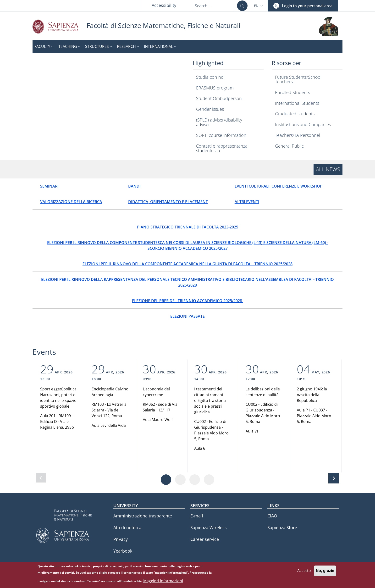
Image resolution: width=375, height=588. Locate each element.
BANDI (134, 186)
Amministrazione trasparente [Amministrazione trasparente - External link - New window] (143, 516)
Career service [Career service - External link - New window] (205, 539)
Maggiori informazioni (163, 582)
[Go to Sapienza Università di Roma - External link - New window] (60, 26)
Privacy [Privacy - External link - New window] (121, 539)
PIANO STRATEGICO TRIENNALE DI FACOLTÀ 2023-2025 (188, 227)
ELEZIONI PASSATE (187, 316)
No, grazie (325, 572)
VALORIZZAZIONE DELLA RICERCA (71, 202)
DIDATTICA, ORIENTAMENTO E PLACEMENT (168, 202)
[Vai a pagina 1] (166, 480)
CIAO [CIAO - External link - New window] (272, 516)
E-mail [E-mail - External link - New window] (197, 516)
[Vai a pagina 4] (209, 480)
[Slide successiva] (334, 478)
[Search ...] (242, 6)
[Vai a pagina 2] (180, 480)
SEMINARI (49, 186)
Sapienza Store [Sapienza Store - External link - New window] (282, 527)
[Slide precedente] (41, 478)
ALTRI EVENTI (247, 202)
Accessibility (164, 5)
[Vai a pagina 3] (195, 480)
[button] (259, 6)
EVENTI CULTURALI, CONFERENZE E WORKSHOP (278, 186)
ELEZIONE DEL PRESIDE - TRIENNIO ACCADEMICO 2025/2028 (187, 301)
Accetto (304, 571)
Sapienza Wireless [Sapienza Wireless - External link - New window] (209, 527)
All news (328, 169)
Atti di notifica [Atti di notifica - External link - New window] (127, 527)
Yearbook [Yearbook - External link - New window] (123, 551)
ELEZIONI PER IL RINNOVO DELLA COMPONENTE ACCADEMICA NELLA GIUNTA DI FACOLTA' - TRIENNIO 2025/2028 (187, 264)
